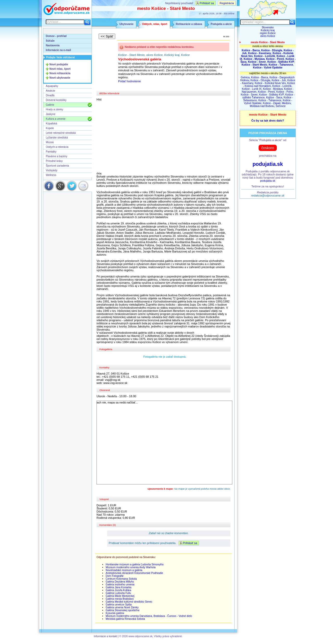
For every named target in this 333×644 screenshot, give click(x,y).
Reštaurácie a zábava (189, 24)
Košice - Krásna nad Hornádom (269, 85)
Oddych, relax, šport (155, 24)
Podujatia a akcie (221, 24)
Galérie (50, 105)
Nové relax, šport (60, 69)
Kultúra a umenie (56, 119)
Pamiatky (51, 152)
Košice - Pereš (267, 92)
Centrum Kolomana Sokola (121, 579)
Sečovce (281, 106)
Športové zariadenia (57, 166)
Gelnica (245, 77)
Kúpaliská (51, 124)
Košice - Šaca (274, 97)
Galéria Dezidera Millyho (120, 582)
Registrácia (227, 3)
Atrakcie (50, 91)
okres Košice (268, 36)
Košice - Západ (272, 103)
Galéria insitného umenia (120, 585)
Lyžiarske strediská (57, 138)
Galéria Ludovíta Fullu (118, 593)
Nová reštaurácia (60, 73)
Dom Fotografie (115, 576)
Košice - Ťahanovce (270, 100)
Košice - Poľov (285, 92)
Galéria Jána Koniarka (119, 587)
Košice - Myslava (273, 89)
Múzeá (50, 142)
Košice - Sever (249, 95)
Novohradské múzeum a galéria (124, 570)
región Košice (268, 33)
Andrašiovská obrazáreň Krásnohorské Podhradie (134, 573)
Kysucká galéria (115, 613)
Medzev (286, 103)
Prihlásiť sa (207, 3)
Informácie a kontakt (105, 636)
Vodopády (52, 170)
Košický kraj (268, 30)
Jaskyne (51, 114)
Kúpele (50, 128)
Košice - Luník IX (252, 89)
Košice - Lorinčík (282, 86)
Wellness (51, 175)
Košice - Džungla (260, 80)
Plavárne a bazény (57, 156)
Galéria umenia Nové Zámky (122, 607)
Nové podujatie (59, 64)
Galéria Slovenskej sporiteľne (123, 610)
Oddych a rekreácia (57, 147)
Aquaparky (52, 86)
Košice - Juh (279, 80)
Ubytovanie (126, 24)
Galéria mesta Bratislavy (120, 599)
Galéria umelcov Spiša (119, 605)
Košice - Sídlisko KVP (271, 95)
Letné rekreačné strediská (61, 133)
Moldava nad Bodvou (262, 106)
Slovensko (268, 27)
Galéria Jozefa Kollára (118, 590)
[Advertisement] (165, 136)
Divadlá (50, 95)
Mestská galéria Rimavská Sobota (125, 619)
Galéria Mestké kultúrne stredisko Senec (129, 602)
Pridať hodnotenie (129, 81)
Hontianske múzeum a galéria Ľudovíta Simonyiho (135, 564)
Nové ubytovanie (60, 78)
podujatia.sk (268, 164)
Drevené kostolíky (56, 100)
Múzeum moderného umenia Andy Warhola (131, 567)
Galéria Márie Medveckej (120, 596)
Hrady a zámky (55, 109)
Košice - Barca (260, 77)
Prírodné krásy (54, 161)
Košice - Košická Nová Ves (270, 83)
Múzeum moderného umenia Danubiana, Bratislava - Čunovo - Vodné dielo (149, 616)
